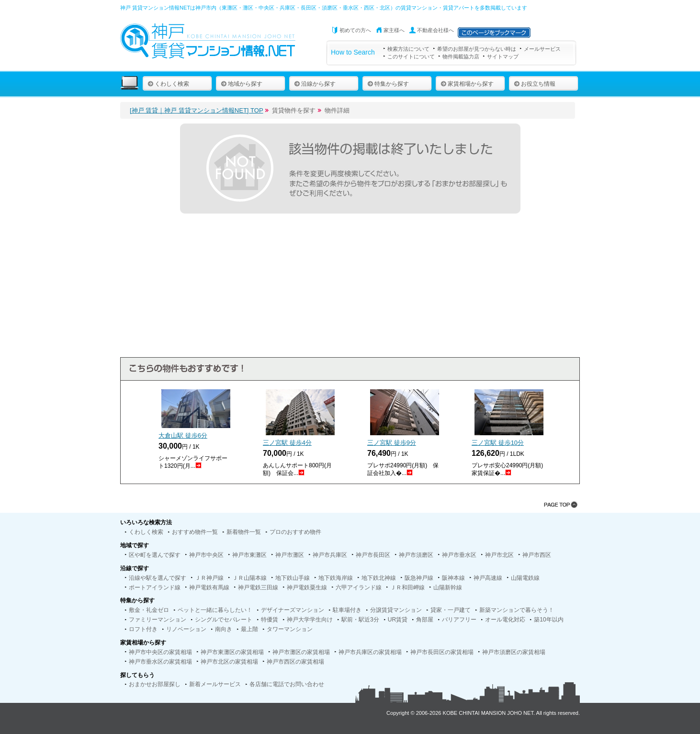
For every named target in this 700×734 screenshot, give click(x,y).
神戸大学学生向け (310, 620)
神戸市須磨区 (416, 555)
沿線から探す (315, 84)
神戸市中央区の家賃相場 (160, 652)
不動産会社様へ (435, 30)
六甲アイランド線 (359, 587)
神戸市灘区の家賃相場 (301, 652)
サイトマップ (503, 56)
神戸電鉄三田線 (258, 587)
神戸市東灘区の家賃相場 (232, 652)
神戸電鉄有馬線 (209, 587)
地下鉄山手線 (293, 578)
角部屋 (425, 620)
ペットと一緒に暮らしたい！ (215, 610)
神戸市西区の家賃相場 (295, 662)
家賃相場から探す (467, 84)
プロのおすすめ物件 (295, 532)
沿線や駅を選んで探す (158, 578)
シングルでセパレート (224, 620)
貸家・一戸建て (451, 610)
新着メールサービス (215, 684)
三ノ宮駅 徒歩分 (287, 443)
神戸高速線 (488, 578)
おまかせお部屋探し (155, 684)
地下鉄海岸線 (336, 578)
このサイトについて (411, 56)
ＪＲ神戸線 (209, 578)
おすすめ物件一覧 (195, 532)
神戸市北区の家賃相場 (229, 662)
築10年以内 (548, 620)
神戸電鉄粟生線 (307, 587)
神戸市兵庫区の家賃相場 (370, 652)
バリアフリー (459, 620)
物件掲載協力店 (461, 56)
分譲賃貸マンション (396, 610)
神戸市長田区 (373, 555)
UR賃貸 (398, 620)
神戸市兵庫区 (330, 555)
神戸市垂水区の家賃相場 (160, 662)
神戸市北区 (499, 555)
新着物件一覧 (244, 532)
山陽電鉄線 (525, 578)
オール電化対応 (505, 620)
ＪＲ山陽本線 (249, 578)
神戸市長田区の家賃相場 (442, 652)
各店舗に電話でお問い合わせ (287, 684)
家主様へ (394, 30)
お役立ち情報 (535, 84)
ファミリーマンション (158, 620)
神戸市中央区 (206, 555)
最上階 (249, 629)
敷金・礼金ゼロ (149, 610)
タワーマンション (290, 629)
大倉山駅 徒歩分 (183, 435)
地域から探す (242, 84)
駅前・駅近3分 (360, 620)
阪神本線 (453, 578)
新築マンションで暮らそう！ (517, 610)
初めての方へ (355, 30)
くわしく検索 (168, 84)
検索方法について (408, 49)
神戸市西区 (537, 555)
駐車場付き (347, 610)
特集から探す (388, 84)
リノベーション (186, 629)
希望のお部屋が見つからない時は (477, 49)
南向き (224, 629)
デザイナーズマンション (293, 610)
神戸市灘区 (290, 555)
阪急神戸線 (419, 578)
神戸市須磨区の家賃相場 (514, 652)
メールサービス (542, 49)
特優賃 (270, 620)
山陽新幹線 (448, 587)
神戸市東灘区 (249, 555)
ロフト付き (143, 629)
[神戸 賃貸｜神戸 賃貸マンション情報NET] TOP (197, 110)
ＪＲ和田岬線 (407, 587)
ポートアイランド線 (155, 587)
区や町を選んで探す (155, 555)
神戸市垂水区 (459, 555)
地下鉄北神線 (379, 578)
